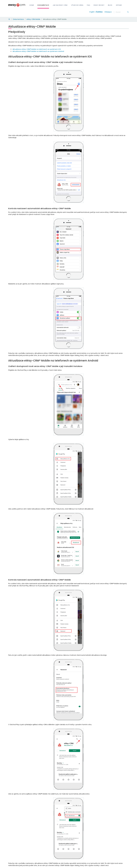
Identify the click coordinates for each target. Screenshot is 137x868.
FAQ (88, 5)
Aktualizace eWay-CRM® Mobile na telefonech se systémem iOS (37, 49)
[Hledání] (121, 12)
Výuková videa (77, 5)
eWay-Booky (99, 5)
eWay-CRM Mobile (33, 19)
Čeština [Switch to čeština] (99, 12)
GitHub (119, 5)
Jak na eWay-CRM (60, 5)
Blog (110, 5)
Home (32, 5)
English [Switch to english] (92, 12)
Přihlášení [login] (108, 12)
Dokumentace (43, 5)
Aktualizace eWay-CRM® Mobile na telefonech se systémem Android (38, 51)
